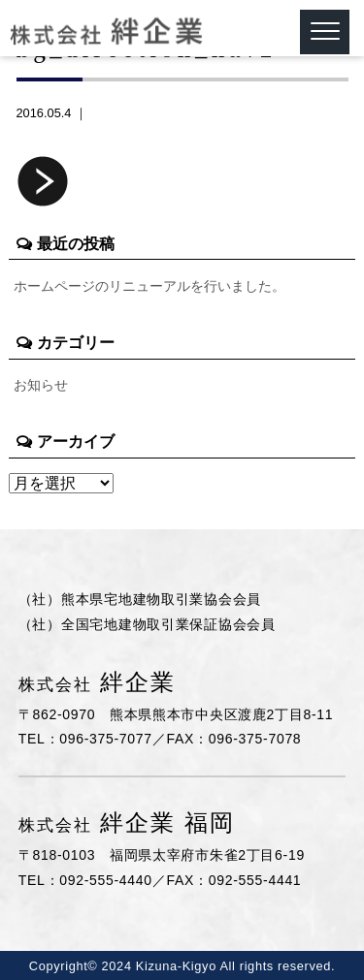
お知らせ (41, 385)
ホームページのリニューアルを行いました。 (149, 286)
